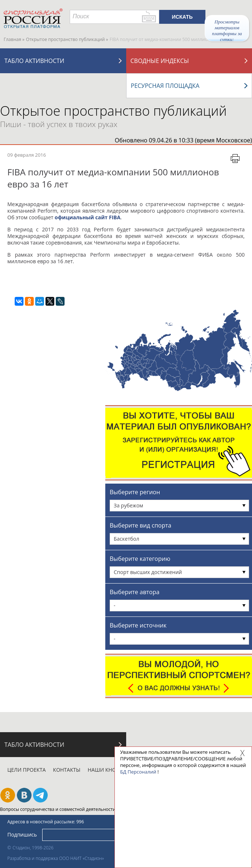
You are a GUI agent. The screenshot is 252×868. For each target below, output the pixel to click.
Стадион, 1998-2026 (33, 848)
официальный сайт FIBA (87, 217)
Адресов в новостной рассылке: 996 (46, 822)
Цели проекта (27, 770)
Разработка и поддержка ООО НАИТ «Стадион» (56, 858)
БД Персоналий (138, 772)
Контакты (67, 770)
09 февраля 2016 (27, 155)
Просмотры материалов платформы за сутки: (227, 30)
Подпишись (22, 835)
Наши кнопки (107, 770)
